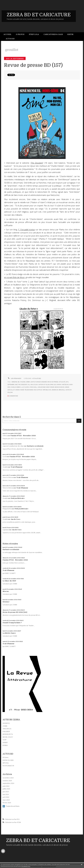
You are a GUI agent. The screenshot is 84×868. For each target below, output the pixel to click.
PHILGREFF (6, 732)
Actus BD (10, 39)
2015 (67, 382)
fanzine (23, 382)
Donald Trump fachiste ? (12, 623)
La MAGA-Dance (9, 633)
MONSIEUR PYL (8, 734)
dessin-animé (20, 390)
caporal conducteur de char (13, 446)
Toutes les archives (13, 806)
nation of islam (44, 384)
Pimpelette (7, 509)
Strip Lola (34, 34)
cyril (4, 457)
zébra (28, 382)
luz (23, 387)
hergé (67, 387)
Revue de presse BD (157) (33, 65)
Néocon (6, 591)
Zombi (5, 467)
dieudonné (42, 387)
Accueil (7, 34)
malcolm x (34, 384)
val (29, 384)
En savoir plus (26, 866)
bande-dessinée (42, 382)
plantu (27, 387)
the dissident (23, 384)
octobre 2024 (7, 781)
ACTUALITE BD (37, 378)
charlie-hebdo (16, 387)
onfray (59, 384)
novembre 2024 (8, 778)
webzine (14, 382)
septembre (11, 384)
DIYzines (5, 757)
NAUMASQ (6, 723)
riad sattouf (38, 390)
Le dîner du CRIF (9, 581)
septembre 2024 (8, 783)
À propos (20, 34)
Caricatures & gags (53, 34)
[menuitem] (9, 34)
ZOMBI (5, 726)
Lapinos (6, 530)
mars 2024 (6, 800)
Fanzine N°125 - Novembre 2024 (23, 436)
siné (16, 384)
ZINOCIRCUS (7, 729)
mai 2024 (6, 795)
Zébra (5, 436)
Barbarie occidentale (35, 446)
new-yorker (50, 387)
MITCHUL (6, 763)
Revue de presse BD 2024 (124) (15, 612)
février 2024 (7, 803)
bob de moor (60, 387)
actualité (62, 382)
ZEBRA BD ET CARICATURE (39, 15)
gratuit (33, 382)
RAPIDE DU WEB (8, 760)
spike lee (53, 384)
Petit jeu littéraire (18, 498)
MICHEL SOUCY (8, 737)
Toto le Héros (8, 477)
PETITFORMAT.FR (8, 766)
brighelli (62, 390)
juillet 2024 (6, 789)
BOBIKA (5, 745)
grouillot (11, 390)
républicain (47, 390)
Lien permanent (14, 378)
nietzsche (65, 384)
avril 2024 (6, 797)
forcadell (33, 387)
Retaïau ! (6, 602)
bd (19, 382)
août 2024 (6, 786)
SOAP (5, 740)
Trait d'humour (17, 467)
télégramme (29, 390)
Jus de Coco (15, 519)
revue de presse (53, 382)
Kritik (70, 34)
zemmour (55, 390)
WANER (5, 743)
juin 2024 (6, 792)
